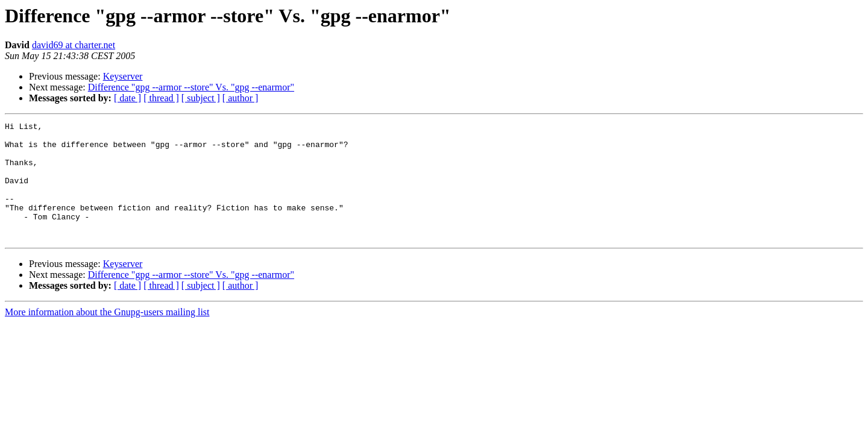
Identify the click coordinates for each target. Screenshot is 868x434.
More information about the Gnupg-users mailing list (107, 335)
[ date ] (127, 98)
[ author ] (241, 98)
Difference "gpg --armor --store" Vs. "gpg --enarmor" (191, 87)
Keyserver (123, 76)
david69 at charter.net (74, 45)
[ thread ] (161, 98)
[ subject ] (201, 98)
